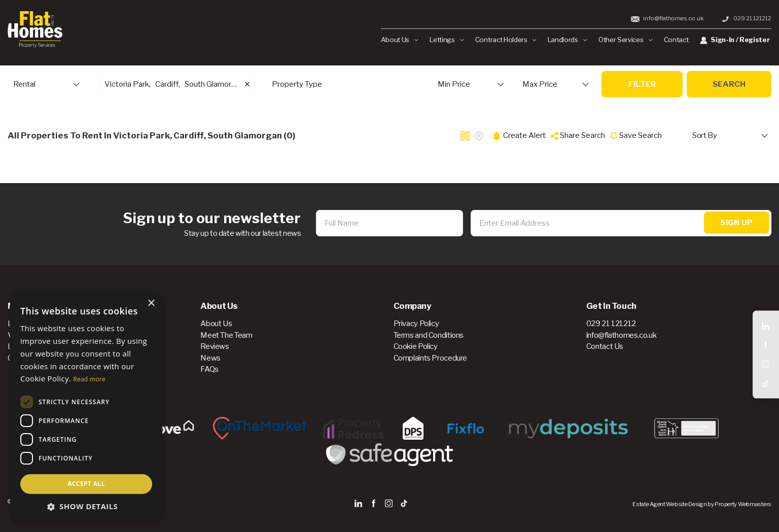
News (210, 358)
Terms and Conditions (429, 335)
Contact (676, 40)
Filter (642, 84)
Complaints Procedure (431, 358)
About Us (400, 40)
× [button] (151, 304)
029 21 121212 (746, 18)
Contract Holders (506, 40)
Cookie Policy (416, 346)
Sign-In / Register (735, 40)
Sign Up (736, 223)
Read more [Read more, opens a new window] (89, 379)
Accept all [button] (86, 484)
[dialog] (86, 407)
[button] (86, 506)
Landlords (568, 40)
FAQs (209, 369)
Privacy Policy (416, 324)
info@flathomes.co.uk (667, 18)
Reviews (215, 346)
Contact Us (605, 346)
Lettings (447, 40)
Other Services (625, 40)
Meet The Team (226, 335)
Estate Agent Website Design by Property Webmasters (702, 504)
